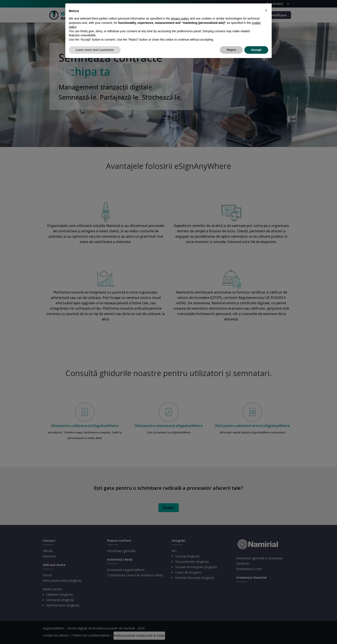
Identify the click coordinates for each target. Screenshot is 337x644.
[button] (266, 10)
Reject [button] (231, 50)
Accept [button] (256, 50)
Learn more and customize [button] (95, 50)
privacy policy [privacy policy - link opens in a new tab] (180, 18)
